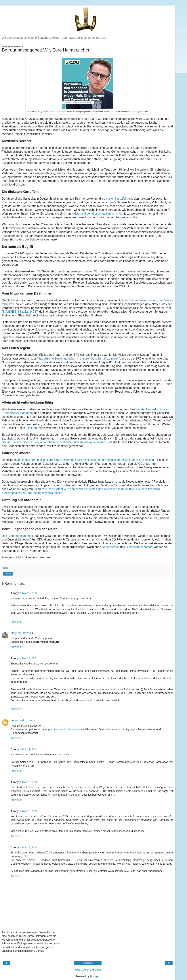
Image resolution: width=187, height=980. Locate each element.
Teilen (8, 574)
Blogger (95, 976)
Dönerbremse (111, 547)
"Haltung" (31, 428)
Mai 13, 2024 (30, 811)
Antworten (17, 622)
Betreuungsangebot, (21, 536)
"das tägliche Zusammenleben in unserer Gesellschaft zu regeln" (79, 359)
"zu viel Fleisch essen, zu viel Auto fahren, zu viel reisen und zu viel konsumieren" (54, 442)
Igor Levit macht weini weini (64, 729)
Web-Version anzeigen (88, 970)
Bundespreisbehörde (139, 547)
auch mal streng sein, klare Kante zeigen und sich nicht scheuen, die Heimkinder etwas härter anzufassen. (87, 460)
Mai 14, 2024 (30, 847)
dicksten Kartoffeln (116, 199)
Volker (15, 721)
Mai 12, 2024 (30, 593)
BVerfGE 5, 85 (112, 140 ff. (20, 312)
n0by (14, 633)
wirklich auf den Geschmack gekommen (97, 214)
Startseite (88, 963)
